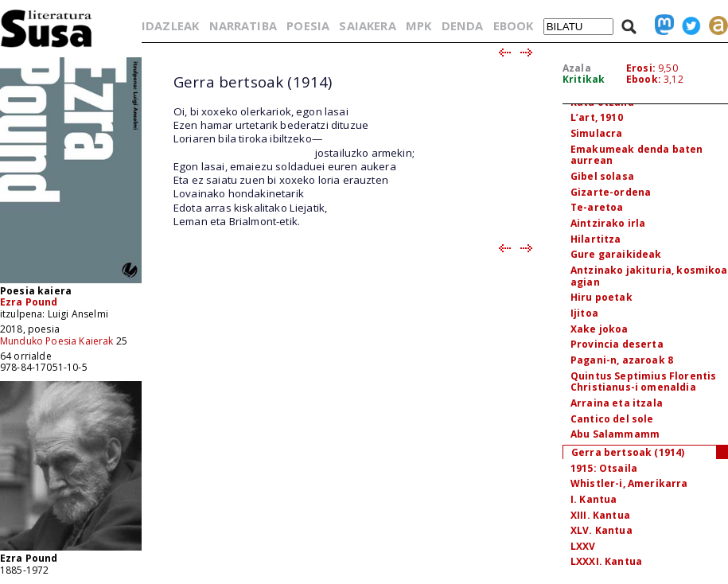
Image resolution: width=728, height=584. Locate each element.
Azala (577, 68)
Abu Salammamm (615, 434)
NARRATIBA (243, 25)
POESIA (308, 25)
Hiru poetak (601, 297)
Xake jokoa (600, 329)
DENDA (463, 25)
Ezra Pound (29, 302)
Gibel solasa (602, 176)
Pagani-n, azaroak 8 (622, 360)
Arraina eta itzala (617, 403)
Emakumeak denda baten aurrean (637, 155)
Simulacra (596, 133)
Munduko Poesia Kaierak (57, 341)
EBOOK (514, 25)
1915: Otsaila (604, 468)
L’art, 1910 (597, 117)
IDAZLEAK (170, 25)
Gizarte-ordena (611, 192)
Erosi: (641, 68)
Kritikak (584, 79)
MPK (419, 25)
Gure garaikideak (616, 254)
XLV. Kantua (601, 530)
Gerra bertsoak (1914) (628, 452)
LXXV (583, 546)
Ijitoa (584, 313)
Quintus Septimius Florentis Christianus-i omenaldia (643, 382)
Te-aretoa (597, 207)
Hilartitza (596, 239)
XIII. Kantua (600, 515)
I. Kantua (594, 499)
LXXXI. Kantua (606, 561)
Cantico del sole (612, 419)
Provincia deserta (617, 344)
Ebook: (644, 79)
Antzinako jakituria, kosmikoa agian (649, 276)
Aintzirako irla (608, 223)
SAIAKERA (367, 25)
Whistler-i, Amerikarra (629, 483)
